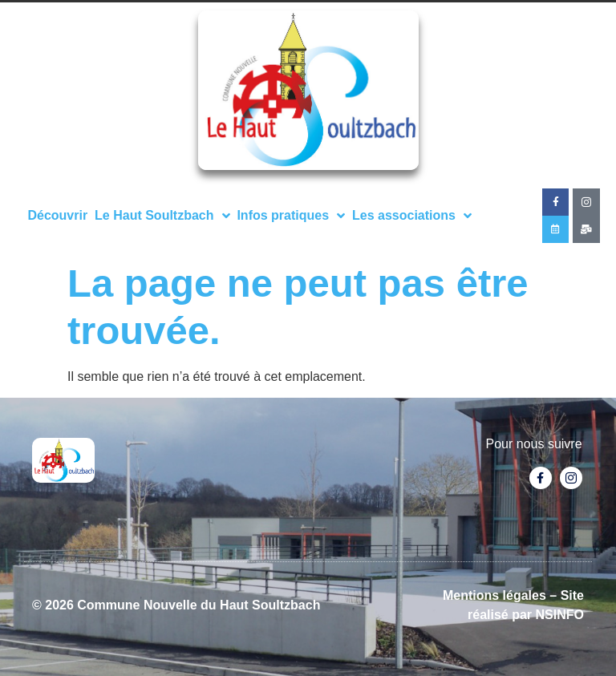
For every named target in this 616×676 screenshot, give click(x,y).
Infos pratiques (291, 216)
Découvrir (57, 215)
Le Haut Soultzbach (162, 216)
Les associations (412, 216)
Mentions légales (494, 595)
